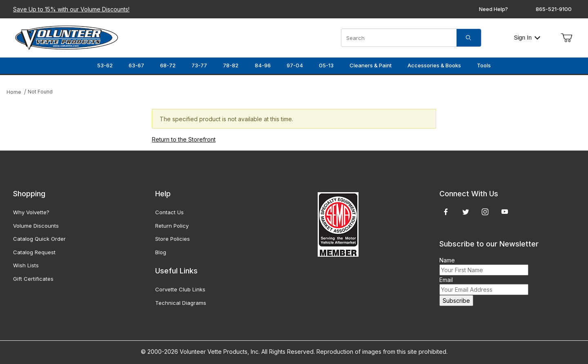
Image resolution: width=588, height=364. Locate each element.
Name (447, 260)
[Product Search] (399, 38)
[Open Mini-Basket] (566, 38)
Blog (161, 252)
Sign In (527, 38)
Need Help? (493, 9)
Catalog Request (34, 252)
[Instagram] (485, 212)
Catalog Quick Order (39, 239)
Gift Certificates (33, 279)
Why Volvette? (31, 212)
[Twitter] (466, 212)
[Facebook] (446, 212)
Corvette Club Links (180, 289)
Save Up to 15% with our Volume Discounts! (71, 9)
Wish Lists (26, 265)
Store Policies (173, 239)
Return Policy (172, 226)
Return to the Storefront (184, 139)
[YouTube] (505, 212)
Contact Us (169, 212)
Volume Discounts (36, 226)
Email (446, 280)
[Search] (469, 38)
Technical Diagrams (181, 303)
